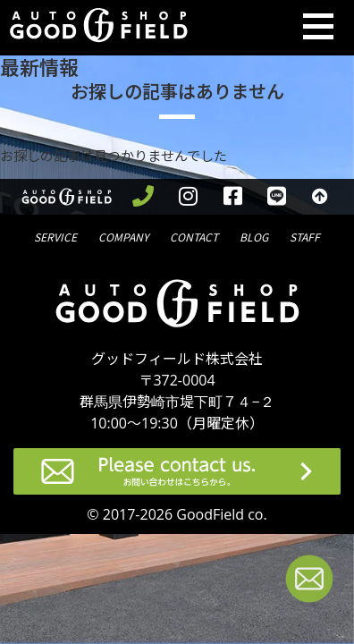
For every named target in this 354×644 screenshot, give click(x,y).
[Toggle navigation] (318, 28)
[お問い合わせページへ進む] (309, 582)
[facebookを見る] (233, 197)
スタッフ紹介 (305, 236)
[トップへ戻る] (320, 197)
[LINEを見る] (277, 197)
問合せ (194, 236)
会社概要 (123, 236)
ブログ (254, 236)
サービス (55, 236)
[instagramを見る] (189, 197)
